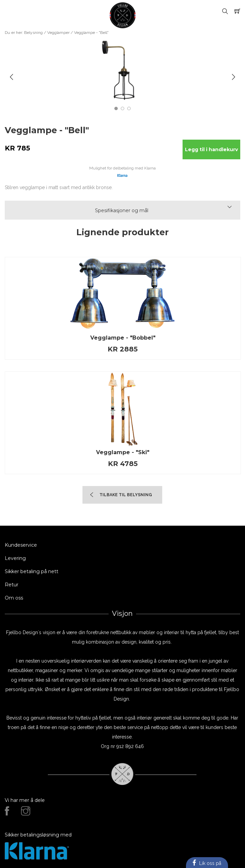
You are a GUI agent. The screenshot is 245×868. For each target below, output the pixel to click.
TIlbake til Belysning (126, 495)
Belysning (33, 33)
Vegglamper (58, 33)
